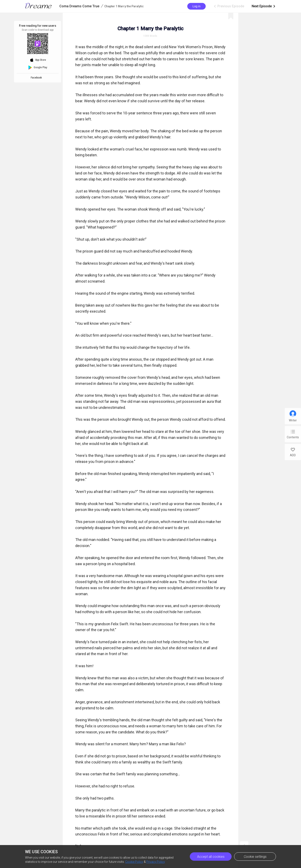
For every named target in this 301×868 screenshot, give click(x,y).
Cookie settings (255, 857)
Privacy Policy (156, 862)
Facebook (37, 78)
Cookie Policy (134, 862)
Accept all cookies (211, 857)
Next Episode (264, 6)
